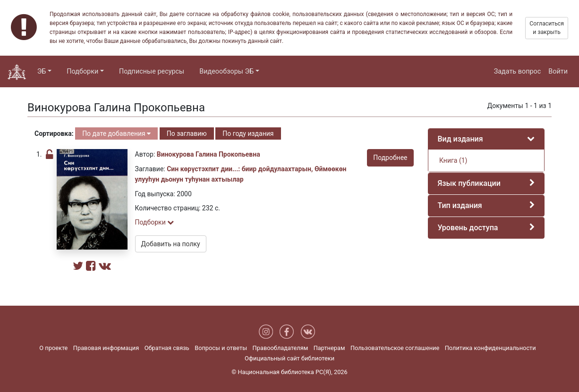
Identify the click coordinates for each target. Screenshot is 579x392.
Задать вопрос (518, 71)
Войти (558, 71)
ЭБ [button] (42, 71)
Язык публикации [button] (469, 183)
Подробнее (390, 158)
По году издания (248, 133)
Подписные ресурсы (152, 71)
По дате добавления (116, 133)
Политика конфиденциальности (490, 348)
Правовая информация (106, 348)
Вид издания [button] (460, 139)
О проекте (53, 348)
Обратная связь (167, 348)
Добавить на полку (171, 244)
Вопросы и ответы (221, 348)
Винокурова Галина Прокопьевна (209, 154)
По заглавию (187, 133)
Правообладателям (281, 348)
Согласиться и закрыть (547, 28)
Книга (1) (453, 160)
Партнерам (329, 348)
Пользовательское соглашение (395, 348)
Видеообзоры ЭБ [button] (226, 71)
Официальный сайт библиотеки (289, 358)
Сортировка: (54, 133)
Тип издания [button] (460, 205)
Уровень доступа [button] (468, 228)
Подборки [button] (82, 71)
